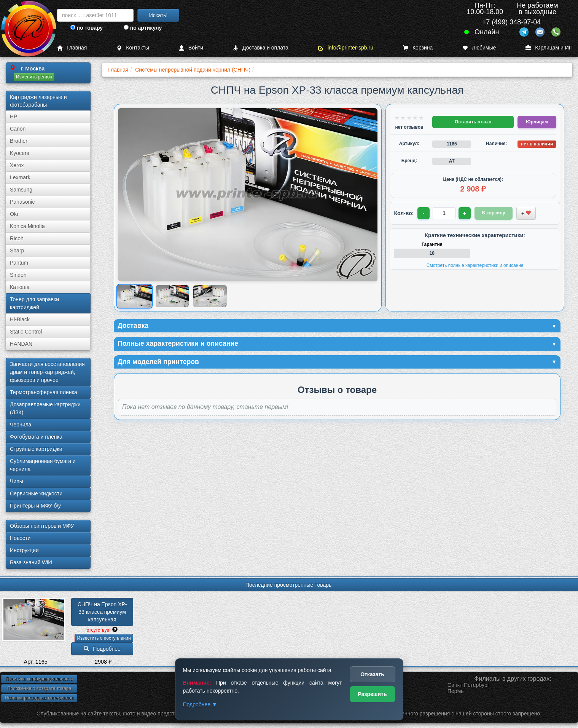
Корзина (418, 48)
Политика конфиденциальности (39, 679)
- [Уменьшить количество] (424, 213)
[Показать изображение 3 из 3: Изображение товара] (210, 296)
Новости (20, 538)
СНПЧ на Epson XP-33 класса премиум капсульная (103, 612)
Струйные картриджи (36, 449)
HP (14, 117)
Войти (191, 48)
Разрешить (372, 694)
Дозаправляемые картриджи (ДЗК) (45, 408)
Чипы (17, 481)
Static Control (26, 332)
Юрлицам (537, 122)
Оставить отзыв (473, 122)
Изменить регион (34, 77)
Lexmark (20, 177)
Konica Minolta (27, 226)
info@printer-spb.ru (346, 48)
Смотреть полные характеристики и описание (475, 265)
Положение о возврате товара (39, 688)
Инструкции (24, 550)
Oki (14, 214)
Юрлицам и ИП (549, 48)
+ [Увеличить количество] (465, 213)
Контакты (133, 48)
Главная (72, 48)
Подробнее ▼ (200, 704)
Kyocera (20, 153)
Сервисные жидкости (36, 493)
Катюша (20, 287)
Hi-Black (20, 319)
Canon (18, 129)
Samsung (21, 190)
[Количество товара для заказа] (444, 213)
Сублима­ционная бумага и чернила (43, 465)
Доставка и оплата (261, 48)
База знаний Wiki (31, 562)
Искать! (158, 15)
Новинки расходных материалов (39, 698)
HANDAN (21, 344)
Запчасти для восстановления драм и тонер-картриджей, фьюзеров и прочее (47, 372)
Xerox (17, 165)
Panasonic (22, 202)
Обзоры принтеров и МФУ (42, 526)
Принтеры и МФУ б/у (35, 506)
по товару (87, 28)
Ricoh (17, 238)
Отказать (372, 674)
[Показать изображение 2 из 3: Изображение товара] (172, 296)
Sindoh (18, 275)
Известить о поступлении (104, 638)
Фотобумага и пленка (36, 437)
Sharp (17, 251)
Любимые (479, 48)
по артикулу (143, 28)
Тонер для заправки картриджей (34, 303)
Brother (19, 141)
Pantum (19, 263)
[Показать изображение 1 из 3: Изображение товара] (135, 296)
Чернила (21, 425)
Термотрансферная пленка (44, 392)
